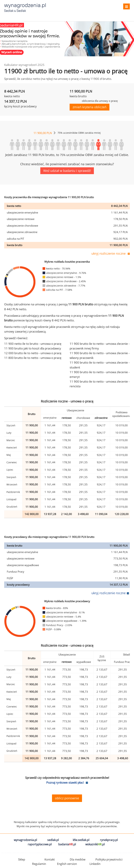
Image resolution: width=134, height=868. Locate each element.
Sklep (22, 859)
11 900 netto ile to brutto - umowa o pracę (33, 344)
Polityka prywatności (109, 859)
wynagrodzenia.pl (25, 840)
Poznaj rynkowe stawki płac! (65, 783)
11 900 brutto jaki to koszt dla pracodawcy (33, 348)
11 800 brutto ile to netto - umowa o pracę (33, 358)
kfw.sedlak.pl (81, 840)
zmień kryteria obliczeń (90, 107)
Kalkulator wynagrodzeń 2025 (24, 65)
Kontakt (50, 859)
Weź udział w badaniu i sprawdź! (67, 171)
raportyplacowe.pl (40, 844)
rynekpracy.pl (109, 840)
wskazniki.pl (95, 844)
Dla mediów (78, 859)
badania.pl (67, 844)
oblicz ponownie (67, 798)
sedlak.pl (53, 840)
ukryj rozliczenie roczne (109, 253)
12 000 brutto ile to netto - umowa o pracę (33, 353)
